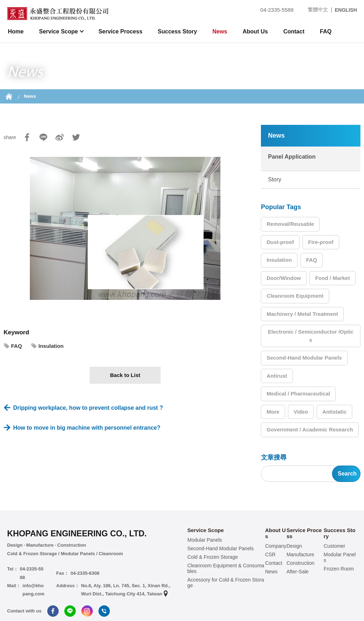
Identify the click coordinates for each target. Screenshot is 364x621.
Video (301, 412)
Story (275, 179)
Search (347, 474)
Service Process (121, 31)
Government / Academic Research (310, 429)
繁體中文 (318, 10)
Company (276, 546)
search (352, 32)
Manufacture (300, 554)
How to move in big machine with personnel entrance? (87, 428)
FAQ (326, 31)
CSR (271, 554)
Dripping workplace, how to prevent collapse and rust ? (88, 408)
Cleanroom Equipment (295, 296)
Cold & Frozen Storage (213, 557)
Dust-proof (280, 242)
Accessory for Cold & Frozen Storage (226, 583)
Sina (60, 137)
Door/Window (284, 278)
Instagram (87, 611)
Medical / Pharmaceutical (298, 394)
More (273, 412)
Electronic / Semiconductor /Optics (311, 336)
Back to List (125, 375)
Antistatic (334, 412)
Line (43, 137)
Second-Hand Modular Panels (304, 358)
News (220, 31)
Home (16, 31)
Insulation (51, 346)
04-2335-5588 (272, 10)
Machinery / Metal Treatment (302, 314)
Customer (335, 546)
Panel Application (292, 157)
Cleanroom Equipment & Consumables (226, 568)
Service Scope (59, 31)
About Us (255, 31)
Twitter (76, 137)
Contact (294, 31)
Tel (104, 611)
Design (294, 546)
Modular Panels (205, 540)
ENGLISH (346, 10)
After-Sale (298, 572)
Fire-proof (321, 242)
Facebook (27, 137)
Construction (301, 563)
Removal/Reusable (290, 224)
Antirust (277, 376)
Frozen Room (339, 569)
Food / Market (333, 278)
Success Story (177, 31)
